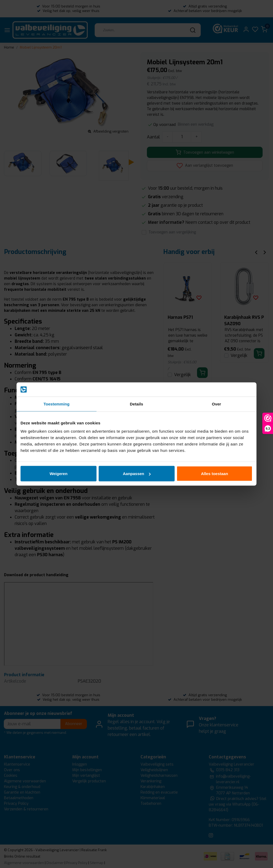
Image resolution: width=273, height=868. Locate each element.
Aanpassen (137, 474)
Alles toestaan (215, 474)
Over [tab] (217, 404)
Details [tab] (136, 404)
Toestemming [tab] (57, 404)
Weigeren (59, 474)
